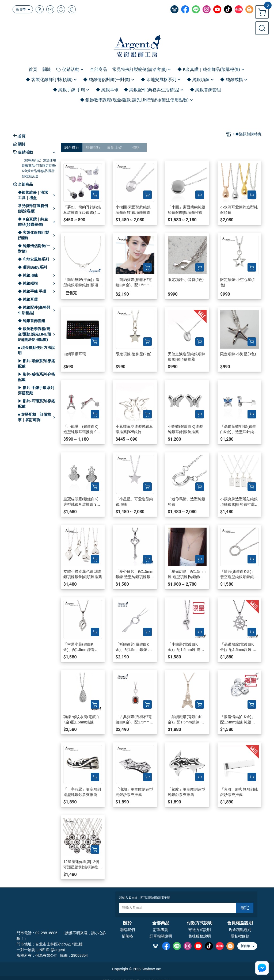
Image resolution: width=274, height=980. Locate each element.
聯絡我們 (127, 930)
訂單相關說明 (161, 936)
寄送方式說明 (200, 930)
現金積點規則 (240, 930)
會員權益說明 (240, 923)
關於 (127, 923)
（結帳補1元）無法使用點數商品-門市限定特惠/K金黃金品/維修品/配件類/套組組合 (39, 168)
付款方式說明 (200, 923)
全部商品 (161, 923)
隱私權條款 (240, 936)
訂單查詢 (161, 930)
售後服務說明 (200, 936)
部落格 (127, 936)
